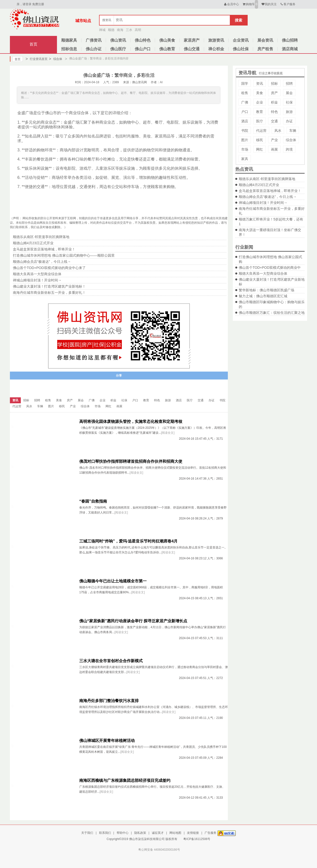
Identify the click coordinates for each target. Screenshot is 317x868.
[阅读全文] (168, 433)
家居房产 (192, 40)
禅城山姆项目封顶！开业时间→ (263, 203)
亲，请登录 (24, 4)
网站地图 (175, 833)
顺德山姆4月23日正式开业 (259, 185)
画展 (274, 149)
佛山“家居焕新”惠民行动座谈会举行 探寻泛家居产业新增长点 (133, 621)
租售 (245, 93)
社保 (289, 102)
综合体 (55, 59)
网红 (260, 149)
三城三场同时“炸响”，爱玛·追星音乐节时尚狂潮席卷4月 (128, 541)
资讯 (260, 83)
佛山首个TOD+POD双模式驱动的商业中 (270, 268)
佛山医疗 (118, 49)
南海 (120, 30)
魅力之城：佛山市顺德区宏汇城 (263, 296)
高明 (138, 30)
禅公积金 (216, 49)
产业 (274, 140)
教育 (260, 112)
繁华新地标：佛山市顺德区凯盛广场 (266, 290)
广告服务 (211, 833)
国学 (245, 83)
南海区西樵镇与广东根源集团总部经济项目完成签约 (125, 780)
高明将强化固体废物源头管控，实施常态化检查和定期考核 (131, 421)
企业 (260, 102)
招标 (274, 83)
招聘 (289, 83)
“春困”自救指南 (93, 501)
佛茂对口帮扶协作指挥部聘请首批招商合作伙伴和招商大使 (131, 461)
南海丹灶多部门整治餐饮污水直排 (109, 701)
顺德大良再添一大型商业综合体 (263, 273)
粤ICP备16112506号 (197, 839)
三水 (129, 30)
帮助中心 (123, 833)
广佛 (245, 102)
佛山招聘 (290, 40)
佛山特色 (143, 40)
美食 (260, 93)
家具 (245, 159)
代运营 (261, 131)
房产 (274, 93)
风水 (278, 131)
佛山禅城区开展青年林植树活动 (107, 741)
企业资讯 (241, 40)
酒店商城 (290, 49)
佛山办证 (94, 49)
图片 (245, 140)
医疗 (260, 121)
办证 (289, 121)
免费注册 (38, 4)
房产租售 (265, 49)
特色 (274, 112)
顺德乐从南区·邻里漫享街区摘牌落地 (267, 179)
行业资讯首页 (37, 59)
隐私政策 (140, 833)
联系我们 (105, 833)
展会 (289, 93)
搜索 (238, 20)
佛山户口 (143, 49)
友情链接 (193, 833)
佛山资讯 (118, 40)
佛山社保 (241, 49)
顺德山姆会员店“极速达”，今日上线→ (268, 197)
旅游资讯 (216, 40)
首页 (33, 44)
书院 (245, 131)
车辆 (293, 131)
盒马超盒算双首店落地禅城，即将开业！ (270, 191)
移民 (260, 140)
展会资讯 (265, 40)
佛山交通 (192, 49)
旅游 (289, 112)
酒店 (245, 121)
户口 (245, 112)
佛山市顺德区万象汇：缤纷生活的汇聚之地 (272, 313)
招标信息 (69, 49)
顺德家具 (69, 40)
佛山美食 (167, 40)
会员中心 (231, 4)
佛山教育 (167, 49)
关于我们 (87, 833)
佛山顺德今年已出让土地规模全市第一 (113, 581)
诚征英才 (158, 833)
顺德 (111, 30)
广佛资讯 (94, 40)
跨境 (289, 149)
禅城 (102, 30)
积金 (274, 102)
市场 (245, 149)
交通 (274, 121)
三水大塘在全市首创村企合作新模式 (111, 661)
